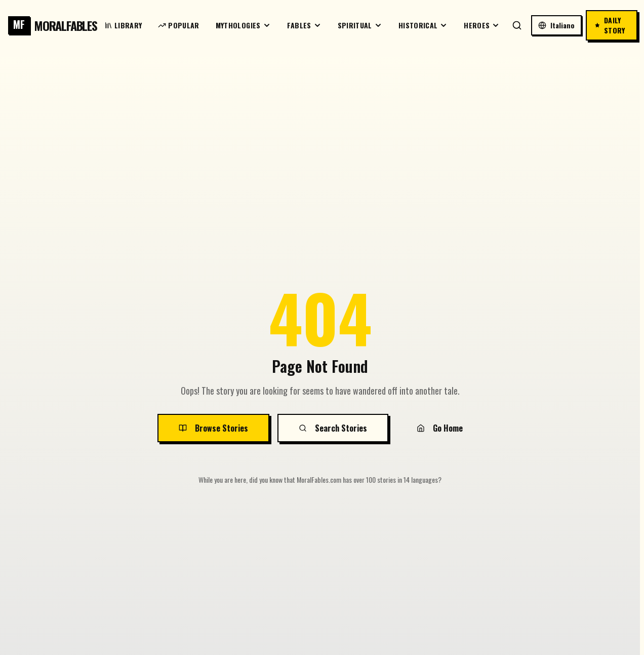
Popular (178, 25)
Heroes (482, 25)
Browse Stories (213, 428)
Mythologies (243, 25)
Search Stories (333, 428)
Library (123, 25)
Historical (423, 25)
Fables (304, 25)
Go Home (440, 428)
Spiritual (360, 25)
